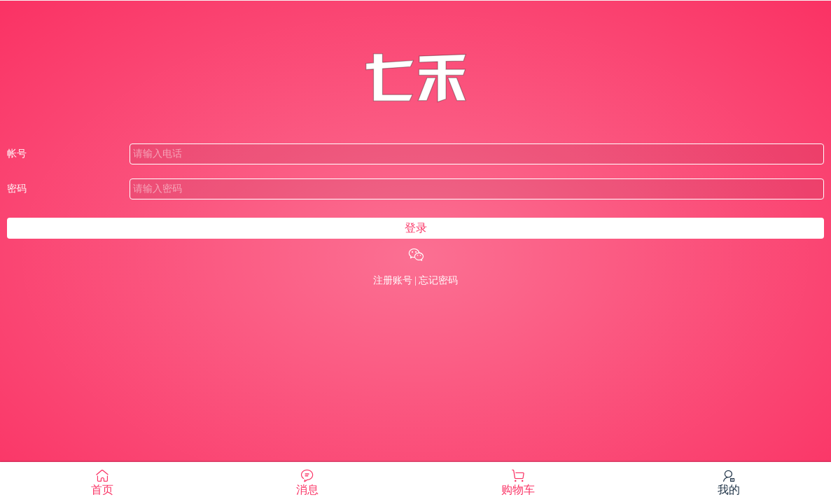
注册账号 (393, 280)
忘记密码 (438, 280)
